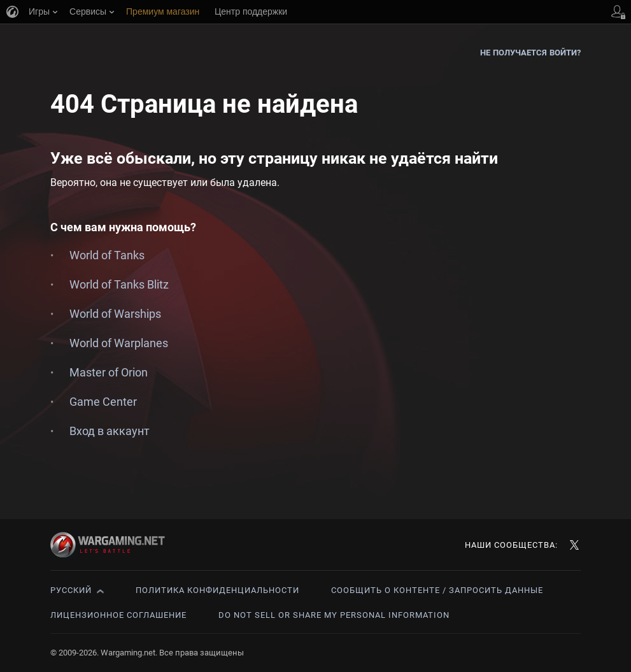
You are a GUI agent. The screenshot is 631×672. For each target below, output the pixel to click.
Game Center (103, 402)
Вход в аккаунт (110, 431)
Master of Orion (109, 372)
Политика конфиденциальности (217, 590)
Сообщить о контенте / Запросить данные (437, 590)
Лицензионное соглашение (118, 615)
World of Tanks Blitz (119, 284)
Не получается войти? (530, 53)
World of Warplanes (119, 343)
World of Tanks (107, 255)
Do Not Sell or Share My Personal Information (334, 615)
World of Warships (115, 314)
